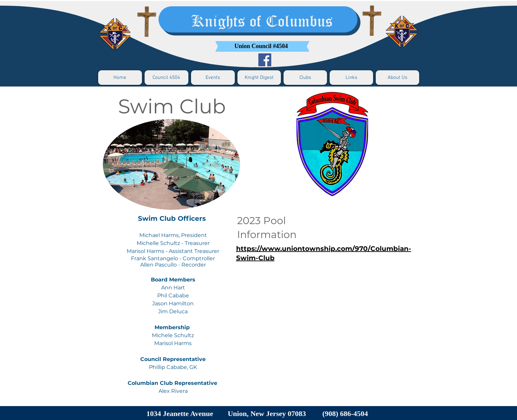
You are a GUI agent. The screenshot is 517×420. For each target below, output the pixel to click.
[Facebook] (265, 60)
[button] (166, 78)
